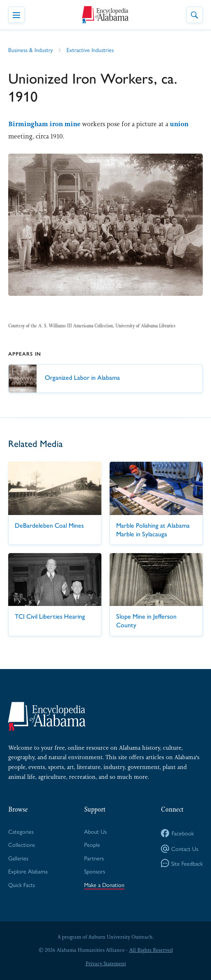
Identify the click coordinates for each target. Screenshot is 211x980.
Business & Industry (31, 50)
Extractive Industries (90, 50)
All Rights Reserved (151, 950)
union (179, 124)
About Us (95, 831)
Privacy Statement (106, 964)
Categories (21, 831)
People (92, 844)
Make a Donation (104, 885)
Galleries (18, 858)
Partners (94, 858)
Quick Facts (22, 885)
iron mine (65, 124)
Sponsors (95, 871)
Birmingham (28, 124)
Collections (22, 844)
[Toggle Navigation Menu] (16, 15)
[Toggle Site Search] (195, 15)
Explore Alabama (28, 871)
